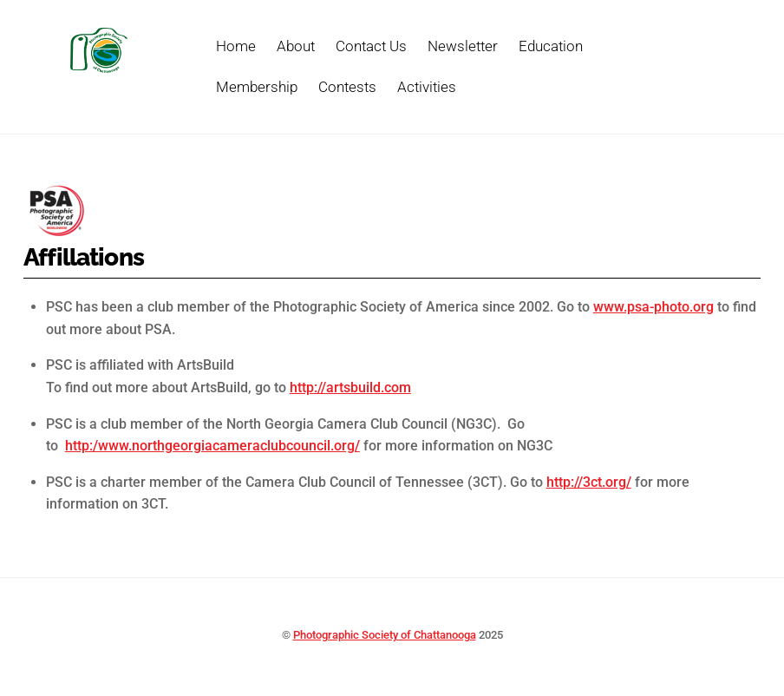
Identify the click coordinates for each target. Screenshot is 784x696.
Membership (257, 87)
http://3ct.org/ (589, 482)
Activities (427, 87)
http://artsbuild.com (350, 387)
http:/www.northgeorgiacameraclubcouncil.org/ (212, 446)
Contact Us (371, 46)
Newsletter (463, 46)
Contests (347, 87)
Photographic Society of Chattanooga (385, 635)
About (296, 46)
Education (551, 46)
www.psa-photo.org (653, 307)
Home (236, 46)
